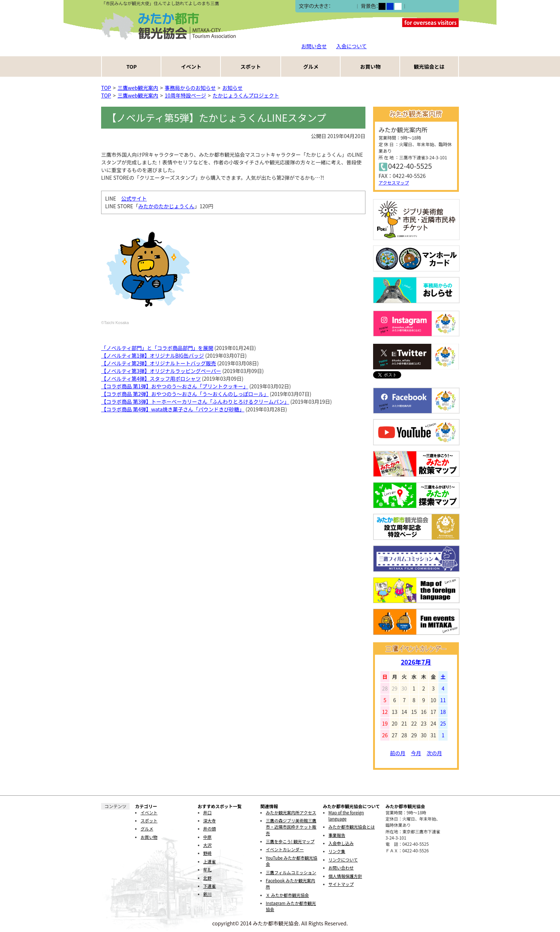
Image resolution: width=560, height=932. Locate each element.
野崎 (208, 853)
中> (343, 6)
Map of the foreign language (346, 816)
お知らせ (233, 88)
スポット (251, 66)
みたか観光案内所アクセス (291, 813)
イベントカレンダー (285, 849)
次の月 (434, 753)
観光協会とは (429, 66)
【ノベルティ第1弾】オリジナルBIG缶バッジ (153, 355)
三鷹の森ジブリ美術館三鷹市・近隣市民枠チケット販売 (291, 827)
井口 (208, 813)
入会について (352, 46)
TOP (131, 66)
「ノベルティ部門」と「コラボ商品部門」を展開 (157, 348)
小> (335, 6)
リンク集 (337, 851)
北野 (208, 878)
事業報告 (337, 835)
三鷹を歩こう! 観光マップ (290, 841)
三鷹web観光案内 (138, 88)
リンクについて (343, 860)
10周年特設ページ (185, 95)
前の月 (398, 753)
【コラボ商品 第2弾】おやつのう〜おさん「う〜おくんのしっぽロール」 (185, 394)
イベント (191, 66)
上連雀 (210, 861)
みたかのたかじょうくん (166, 206)
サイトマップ (341, 884)
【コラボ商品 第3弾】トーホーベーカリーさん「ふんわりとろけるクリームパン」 (195, 402)
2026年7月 (416, 662)
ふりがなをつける (428, 6)
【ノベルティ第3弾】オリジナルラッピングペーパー (161, 371)
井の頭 (210, 829)
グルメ (311, 66)
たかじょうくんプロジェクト (246, 95)
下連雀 (210, 886)
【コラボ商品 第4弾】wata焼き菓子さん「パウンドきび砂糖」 (173, 409)
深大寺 (210, 821)
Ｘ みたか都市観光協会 (287, 895)
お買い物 (371, 66)
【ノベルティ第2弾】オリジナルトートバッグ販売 (159, 363)
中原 (208, 837)
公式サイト (134, 198)
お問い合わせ (341, 868)
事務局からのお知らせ (190, 88)
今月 (416, 753)
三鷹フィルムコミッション (291, 872)
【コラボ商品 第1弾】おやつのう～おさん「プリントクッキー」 (175, 386)
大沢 (208, 845)
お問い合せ (314, 46)
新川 (208, 894)
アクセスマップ (394, 182)
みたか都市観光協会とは (352, 827)
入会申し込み (341, 843)
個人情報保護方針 (345, 876)
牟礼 (208, 870)
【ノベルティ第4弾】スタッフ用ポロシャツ (151, 378)
